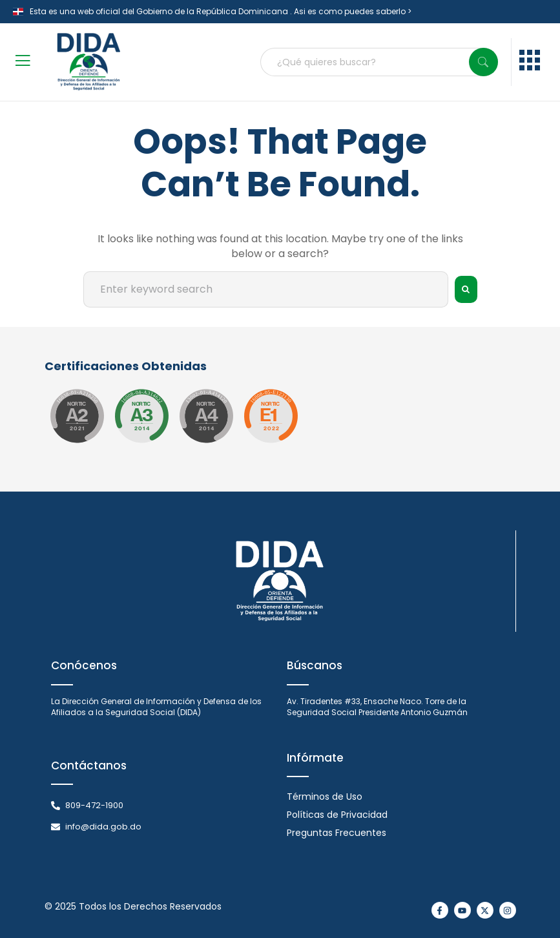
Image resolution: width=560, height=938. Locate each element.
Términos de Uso (325, 797)
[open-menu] (23, 62)
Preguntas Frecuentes (337, 833)
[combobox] (379, 62)
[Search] (483, 62)
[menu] (530, 62)
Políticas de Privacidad (337, 815)
